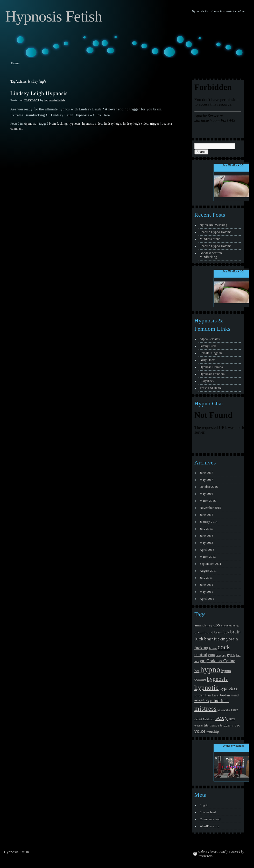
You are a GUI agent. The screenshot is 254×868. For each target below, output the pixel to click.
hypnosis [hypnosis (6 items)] (217, 679)
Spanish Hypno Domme (216, 232)
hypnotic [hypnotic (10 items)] (207, 687)
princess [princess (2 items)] (224, 709)
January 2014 (209, 522)
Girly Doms (208, 360)
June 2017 (207, 473)
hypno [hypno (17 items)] (210, 669)
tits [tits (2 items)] (206, 725)
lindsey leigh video (136, 124)
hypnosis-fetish (55, 100)
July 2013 (206, 529)
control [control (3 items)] (201, 655)
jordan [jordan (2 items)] (199, 695)
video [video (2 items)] (236, 725)
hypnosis (75, 124)
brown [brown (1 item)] (213, 648)
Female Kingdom (211, 353)
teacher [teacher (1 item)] (199, 726)
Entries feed (208, 812)
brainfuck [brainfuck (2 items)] (222, 632)
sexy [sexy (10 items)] (222, 718)
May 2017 (207, 480)
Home (15, 63)
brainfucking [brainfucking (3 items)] (216, 639)
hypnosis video (92, 124)
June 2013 (207, 536)
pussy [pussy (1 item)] (235, 710)
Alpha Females (210, 339)
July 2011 (206, 578)
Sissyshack (207, 381)
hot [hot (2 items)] (197, 671)
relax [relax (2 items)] (198, 718)
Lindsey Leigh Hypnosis (39, 93)
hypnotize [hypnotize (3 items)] (229, 688)
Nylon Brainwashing (214, 225)
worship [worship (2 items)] (213, 731)
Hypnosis (30, 124)
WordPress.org (210, 826)
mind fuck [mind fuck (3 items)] (220, 701)
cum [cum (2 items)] (212, 655)
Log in (204, 805)
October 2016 (209, 487)
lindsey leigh (112, 124)
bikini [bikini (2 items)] (199, 632)
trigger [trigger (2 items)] (225, 725)
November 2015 (210, 508)
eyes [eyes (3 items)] (231, 655)
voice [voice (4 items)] (200, 731)
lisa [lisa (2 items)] (208, 695)
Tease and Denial (211, 388)
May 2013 (207, 543)
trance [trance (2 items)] (214, 725)
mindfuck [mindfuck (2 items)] (202, 701)
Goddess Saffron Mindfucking (211, 255)
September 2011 (211, 564)
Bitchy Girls (208, 346)
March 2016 (208, 501)
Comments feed (210, 819)
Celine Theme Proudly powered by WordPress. (221, 854)
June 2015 (207, 515)
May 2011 (206, 592)
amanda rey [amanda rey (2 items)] (203, 625)
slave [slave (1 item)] (232, 719)
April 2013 (207, 550)
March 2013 (208, 557)
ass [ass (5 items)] (217, 625)
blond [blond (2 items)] (209, 632)
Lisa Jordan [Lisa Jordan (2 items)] (221, 695)
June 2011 (207, 585)
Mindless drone (210, 239)
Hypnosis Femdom (212, 374)
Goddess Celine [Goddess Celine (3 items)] (221, 661)
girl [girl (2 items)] (203, 661)
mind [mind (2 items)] (235, 695)
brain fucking (58, 124)
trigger (155, 124)
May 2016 (207, 494)
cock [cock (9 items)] (224, 647)
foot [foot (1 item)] (197, 661)
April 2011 (207, 599)
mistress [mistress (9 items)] (205, 708)
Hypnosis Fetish (54, 16)
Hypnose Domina (211, 367)
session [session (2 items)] (209, 718)
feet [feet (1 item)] (238, 655)
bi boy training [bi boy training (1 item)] (230, 626)
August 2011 (208, 571)
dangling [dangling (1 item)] (221, 655)
